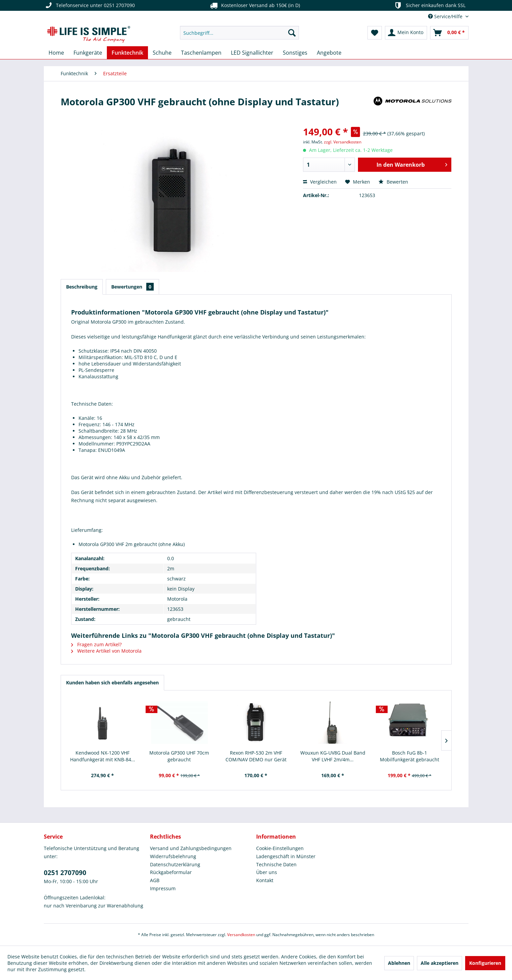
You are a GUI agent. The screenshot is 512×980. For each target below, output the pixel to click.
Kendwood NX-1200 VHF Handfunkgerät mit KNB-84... (103, 756)
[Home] (56, 53)
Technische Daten (276, 864)
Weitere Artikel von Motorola (106, 651)
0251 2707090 (65, 873)
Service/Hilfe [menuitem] (446, 16)
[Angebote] (329, 53)
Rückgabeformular (171, 872)
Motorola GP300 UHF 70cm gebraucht (179, 756)
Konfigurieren (485, 963)
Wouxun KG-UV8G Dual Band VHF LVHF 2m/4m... (333, 756)
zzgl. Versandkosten (343, 142)
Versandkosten (241, 935)
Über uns (267, 872)
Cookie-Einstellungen (280, 848)
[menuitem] (239, 33)
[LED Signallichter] (252, 53)
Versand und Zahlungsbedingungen (191, 848)
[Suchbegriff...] (239, 33)
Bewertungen (132, 287)
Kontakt (265, 880)
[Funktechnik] (127, 53)
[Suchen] (292, 33)
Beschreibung (82, 287)
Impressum (163, 888)
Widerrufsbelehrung (173, 856)
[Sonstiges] (295, 53)
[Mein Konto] (406, 33)
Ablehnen (399, 963)
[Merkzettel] (375, 33)
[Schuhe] (162, 53)
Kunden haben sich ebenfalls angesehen (112, 683)
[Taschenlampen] (201, 53)
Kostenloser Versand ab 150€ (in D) (254, 5)
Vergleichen (320, 182)
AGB (155, 880)
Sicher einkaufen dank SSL (429, 5)
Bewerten (393, 182)
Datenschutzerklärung (175, 864)
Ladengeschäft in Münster (286, 856)
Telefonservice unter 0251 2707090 (89, 5)
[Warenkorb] (449, 33)
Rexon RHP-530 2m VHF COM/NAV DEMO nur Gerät (256, 756)
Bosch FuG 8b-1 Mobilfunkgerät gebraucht (410, 756)
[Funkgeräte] (88, 53)
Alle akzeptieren (440, 963)
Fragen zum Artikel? (96, 644)
